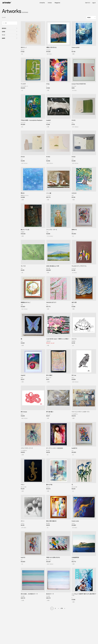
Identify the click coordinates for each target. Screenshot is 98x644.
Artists (50, 3)
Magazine (57, 3)
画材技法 (10, 28)
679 (62, 608)
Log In (94, 3)
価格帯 (10, 38)
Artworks (42, 3)
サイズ (10, 35)
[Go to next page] (65, 608)
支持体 (10, 32)
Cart (88, 3)
